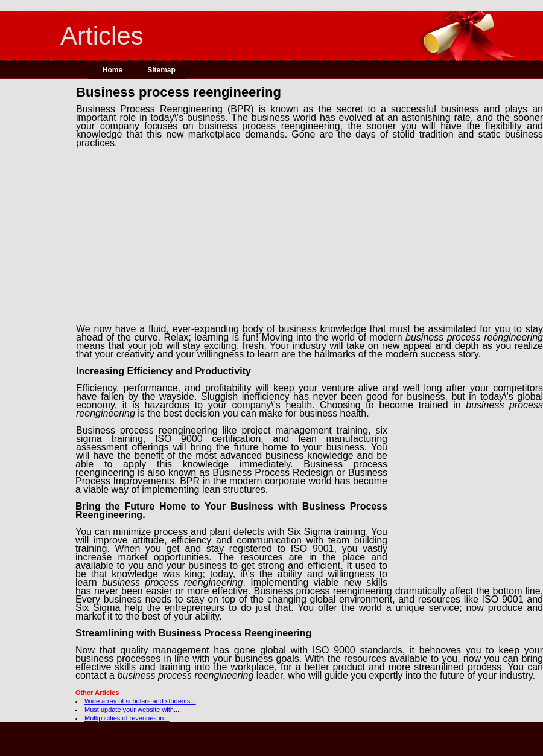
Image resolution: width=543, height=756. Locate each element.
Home (113, 70)
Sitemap (161, 70)
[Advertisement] (38, 271)
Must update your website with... (132, 710)
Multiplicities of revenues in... (127, 718)
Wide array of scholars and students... (140, 701)
